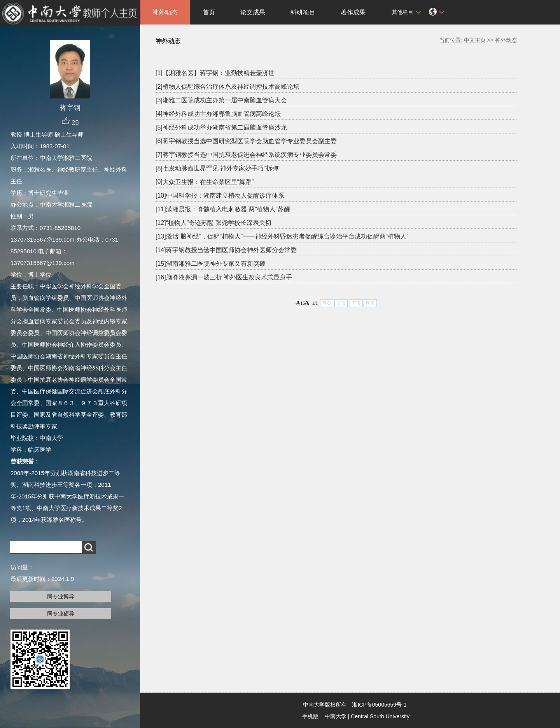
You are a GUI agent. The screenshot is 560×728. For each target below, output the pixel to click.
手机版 (310, 716)
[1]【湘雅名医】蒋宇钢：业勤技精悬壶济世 (215, 73)
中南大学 (336, 716)
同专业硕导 (61, 614)
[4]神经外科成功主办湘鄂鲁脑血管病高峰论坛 (218, 114)
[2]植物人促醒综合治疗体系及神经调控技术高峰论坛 (227, 87)
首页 (209, 12)
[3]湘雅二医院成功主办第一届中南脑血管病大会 (221, 100)
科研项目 (303, 12)
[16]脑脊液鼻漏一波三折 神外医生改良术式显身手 (224, 277)
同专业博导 (61, 596)
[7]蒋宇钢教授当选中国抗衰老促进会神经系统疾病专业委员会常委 (246, 155)
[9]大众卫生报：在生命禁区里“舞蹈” (205, 182)
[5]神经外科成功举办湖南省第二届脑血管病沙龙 (221, 127)
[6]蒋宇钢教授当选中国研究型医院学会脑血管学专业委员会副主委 (246, 141)
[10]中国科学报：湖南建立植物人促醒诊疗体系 (220, 196)
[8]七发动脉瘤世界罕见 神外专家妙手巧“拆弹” (218, 168)
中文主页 (475, 40)
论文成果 (253, 12)
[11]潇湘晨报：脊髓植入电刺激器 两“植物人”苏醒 (223, 209)
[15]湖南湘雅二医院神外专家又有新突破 (211, 264)
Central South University (380, 716)
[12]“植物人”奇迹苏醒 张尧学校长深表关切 (213, 223)
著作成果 (353, 12)
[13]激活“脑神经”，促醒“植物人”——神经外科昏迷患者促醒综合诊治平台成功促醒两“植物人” (282, 236)
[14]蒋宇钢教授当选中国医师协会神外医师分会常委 (226, 250)
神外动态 (165, 12)
